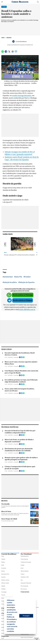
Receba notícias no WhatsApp (23, 295)
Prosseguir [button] (26, 616)
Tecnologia (4, 592)
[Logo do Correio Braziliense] (20, 2)
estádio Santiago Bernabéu (22, 96)
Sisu (22, 580)
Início (3, 38)
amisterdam (8, 277)
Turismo (3, 595)
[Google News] (13, 52)
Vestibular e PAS (25, 577)
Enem (22, 568)
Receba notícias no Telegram (23, 300)
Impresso (5, 636)
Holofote (3, 589)
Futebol (28, 277)
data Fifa (19, 277)
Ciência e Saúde (5, 583)
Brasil (3, 565)
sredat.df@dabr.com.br (27, 310)
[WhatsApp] (3, 52)
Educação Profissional (26, 583)
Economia (4, 568)
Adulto (3, 627)
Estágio (23, 565)
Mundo (3, 571)
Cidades (3, 559)
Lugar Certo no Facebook (27, 637)
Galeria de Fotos (25, 634)
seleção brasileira (10, 282)
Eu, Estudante (26, 554)
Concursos (25, 592)
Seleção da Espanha (27, 282)
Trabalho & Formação (26, 562)
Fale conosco (24, 589)
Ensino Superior (24, 559)
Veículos (3, 621)
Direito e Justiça (5, 580)
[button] (15, 631)
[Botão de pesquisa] (38, 2)
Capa (3, 556)
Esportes (9, 38)
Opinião (3, 586)
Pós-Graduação (24, 586)
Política (3, 562)
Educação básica (25, 556)
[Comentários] (16, 52)
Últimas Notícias (25, 571)
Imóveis (3, 618)
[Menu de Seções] (2, 2)
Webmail (3, 611)
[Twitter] (9, 52)
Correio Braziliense (9, 554)
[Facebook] (6, 52)
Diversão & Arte (5, 574)
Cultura (23, 574)
